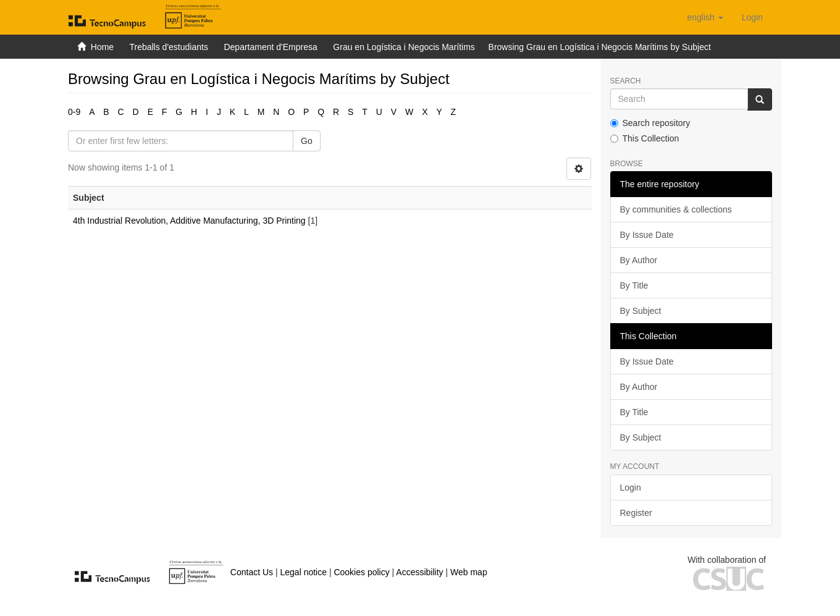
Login (631, 487)
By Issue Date (647, 235)
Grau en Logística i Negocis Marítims (404, 47)
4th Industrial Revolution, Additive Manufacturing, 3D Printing (189, 221)
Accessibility (419, 572)
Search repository (650, 123)
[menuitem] (752, 17)
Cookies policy (361, 572)
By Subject (641, 311)
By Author (639, 260)
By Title (634, 285)
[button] (705, 17)
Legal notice (303, 572)
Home (102, 47)
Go (307, 141)
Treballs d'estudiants (168, 47)
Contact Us (252, 572)
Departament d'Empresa (270, 47)
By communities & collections (676, 209)
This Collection (645, 138)
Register (636, 513)
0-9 (74, 112)
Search (626, 81)
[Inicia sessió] (752, 17)
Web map (469, 572)
